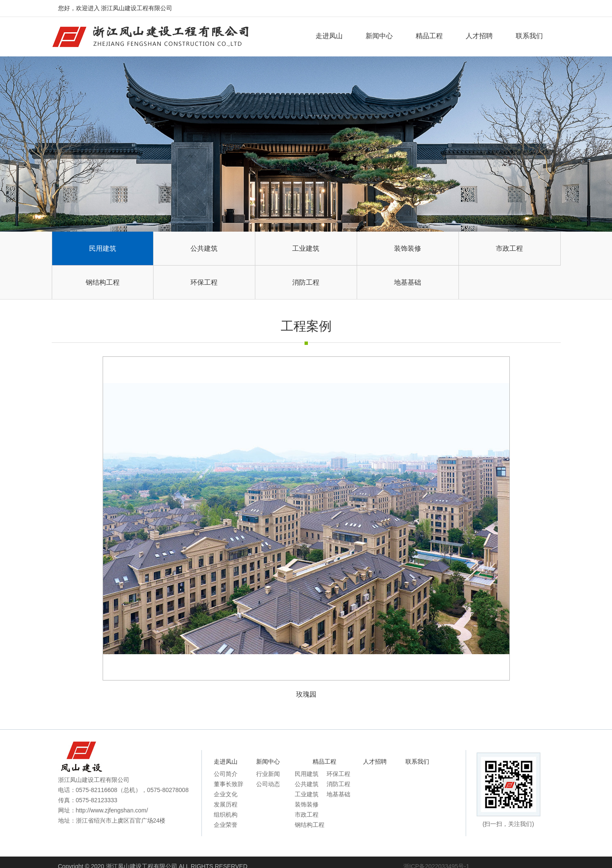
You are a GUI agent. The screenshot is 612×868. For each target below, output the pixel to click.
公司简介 (226, 774)
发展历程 (226, 804)
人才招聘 (479, 36)
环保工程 (204, 282)
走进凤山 (329, 36)
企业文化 (226, 794)
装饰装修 (408, 248)
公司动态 (268, 784)
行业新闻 (268, 774)
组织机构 (226, 815)
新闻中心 (379, 36)
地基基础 (408, 282)
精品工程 (429, 36)
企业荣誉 (226, 825)
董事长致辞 (229, 784)
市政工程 (509, 248)
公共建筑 (204, 248)
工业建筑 (306, 248)
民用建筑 (103, 248)
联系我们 (529, 36)
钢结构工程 (103, 282)
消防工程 (306, 282)
